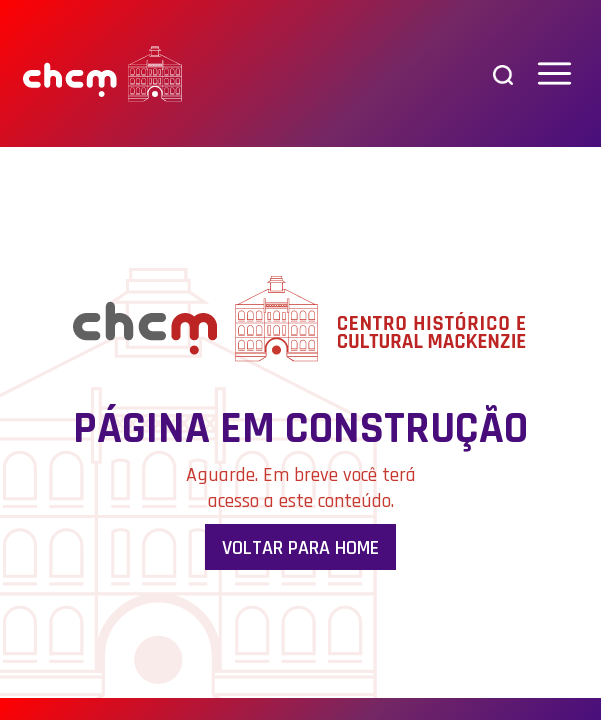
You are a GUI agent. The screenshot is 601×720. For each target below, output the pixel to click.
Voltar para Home (300, 548)
